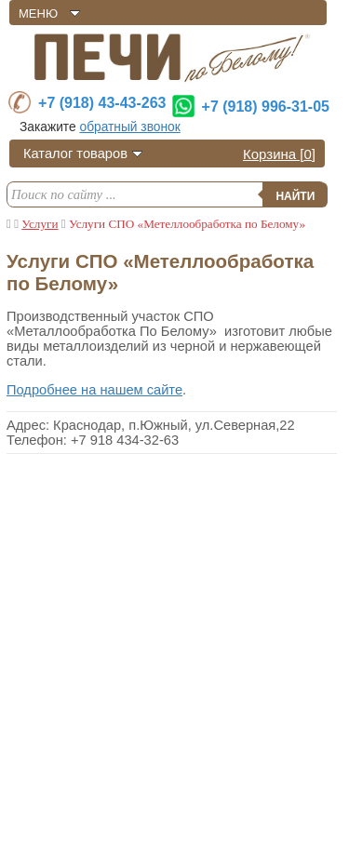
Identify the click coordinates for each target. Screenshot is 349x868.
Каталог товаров (75, 154)
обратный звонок (129, 127)
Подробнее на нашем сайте (94, 390)
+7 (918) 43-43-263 (102, 103)
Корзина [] (279, 154)
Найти (295, 196)
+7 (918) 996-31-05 (266, 107)
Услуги (40, 224)
